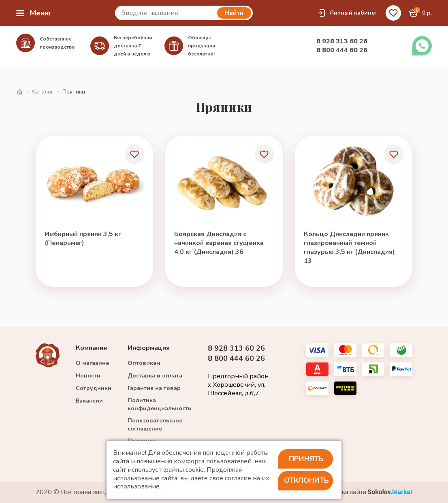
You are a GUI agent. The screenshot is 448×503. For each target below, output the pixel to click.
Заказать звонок (422, 46)
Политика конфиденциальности (160, 404)
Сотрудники (94, 388)
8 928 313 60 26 (342, 41)
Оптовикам (144, 363)
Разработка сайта (363, 492)
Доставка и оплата (155, 376)
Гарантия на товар (154, 388)
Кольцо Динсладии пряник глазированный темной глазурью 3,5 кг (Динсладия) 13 (349, 247)
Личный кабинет (347, 13)
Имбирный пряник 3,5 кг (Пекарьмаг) (83, 239)
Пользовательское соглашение (155, 425)
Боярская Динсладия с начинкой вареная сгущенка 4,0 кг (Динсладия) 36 (219, 243)
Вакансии (89, 401)
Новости (88, 376)
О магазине (92, 363)
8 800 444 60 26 (342, 50)
